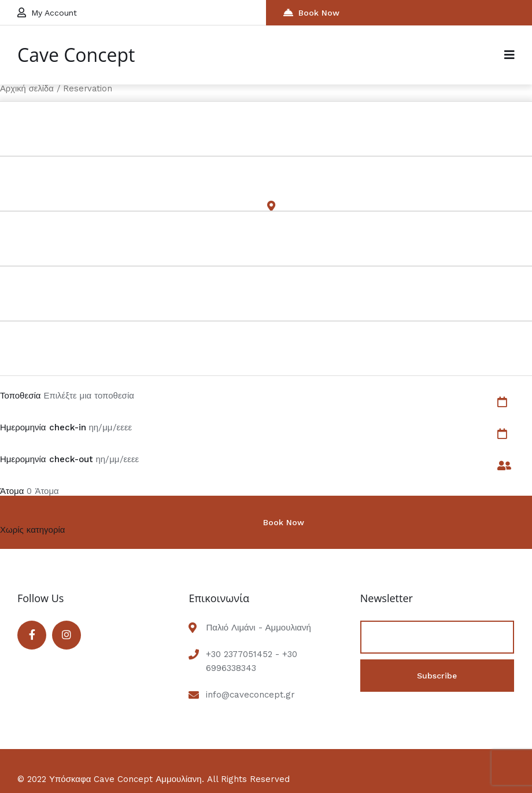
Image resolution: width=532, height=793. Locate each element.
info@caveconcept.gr (250, 695)
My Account (47, 12)
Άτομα (12, 491)
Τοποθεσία (20, 396)
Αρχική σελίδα (27, 88)
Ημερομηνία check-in (43, 427)
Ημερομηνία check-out (47, 459)
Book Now (311, 12)
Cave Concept (76, 55)
